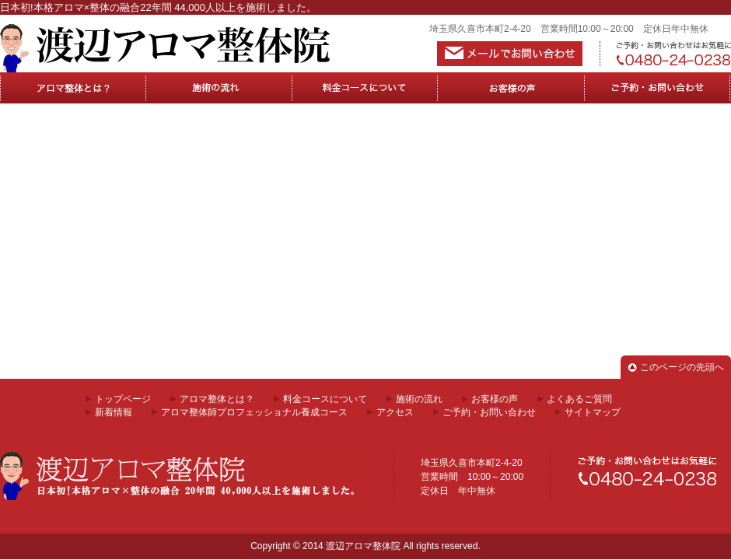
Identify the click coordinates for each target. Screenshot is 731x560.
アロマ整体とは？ (73, 88)
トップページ (123, 399)
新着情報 (114, 412)
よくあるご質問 (579, 399)
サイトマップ (593, 412)
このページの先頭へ (682, 367)
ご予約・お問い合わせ (489, 412)
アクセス (395, 412)
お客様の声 (512, 88)
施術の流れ (219, 88)
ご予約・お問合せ (658, 88)
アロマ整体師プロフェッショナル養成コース (254, 412)
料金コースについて (365, 88)
